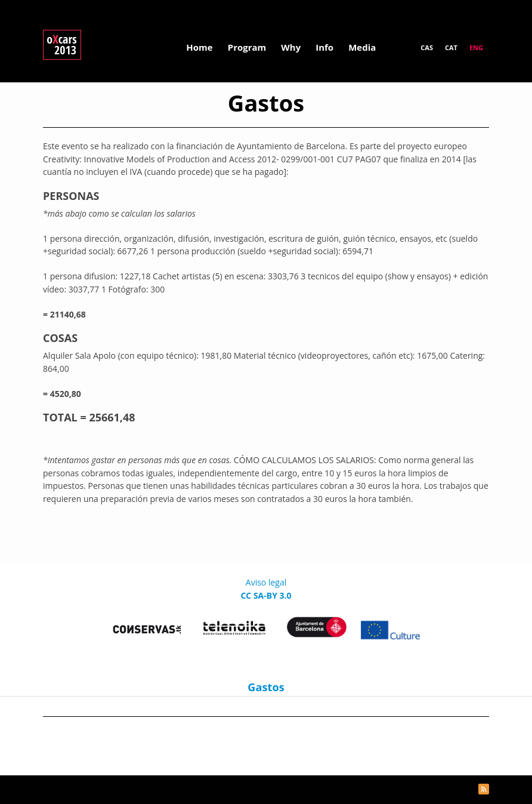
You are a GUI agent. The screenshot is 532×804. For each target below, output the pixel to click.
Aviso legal (266, 582)
